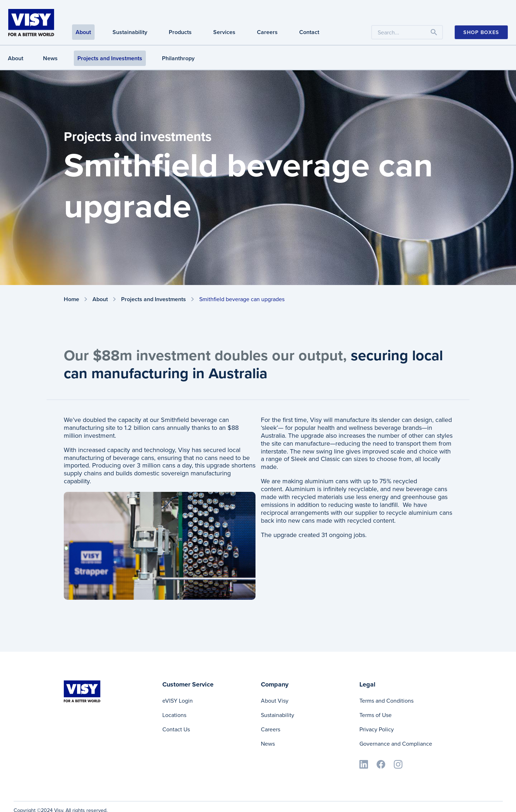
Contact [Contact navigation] (309, 32)
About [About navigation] (83, 32)
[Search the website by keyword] (407, 32)
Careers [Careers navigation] (267, 32)
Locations (174, 715)
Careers (271, 729)
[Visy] (31, 22)
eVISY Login (178, 701)
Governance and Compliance (396, 744)
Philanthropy (178, 58)
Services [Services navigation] (224, 32)
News (50, 58)
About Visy (275, 701)
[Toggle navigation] (434, 32)
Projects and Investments (110, 58)
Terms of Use (376, 715)
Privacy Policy (377, 729)
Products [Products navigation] (180, 32)
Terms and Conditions (386, 701)
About (16, 58)
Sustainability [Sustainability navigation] (130, 32)
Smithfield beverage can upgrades (242, 299)
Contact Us (176, 729)
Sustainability (278, 715)
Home (71, 300)
